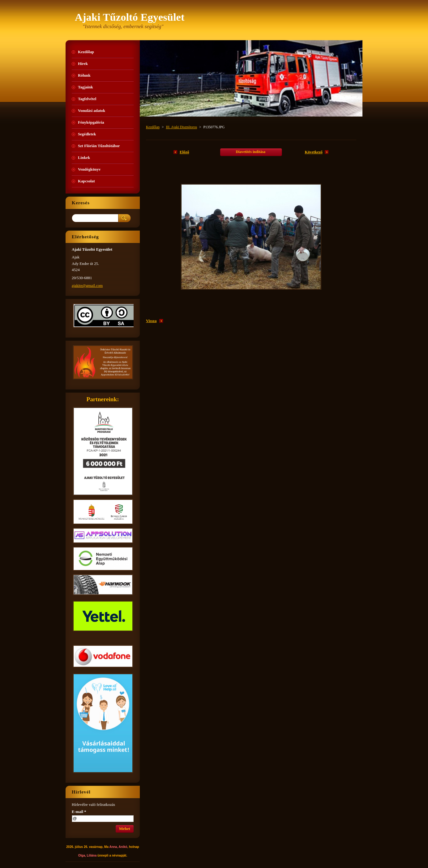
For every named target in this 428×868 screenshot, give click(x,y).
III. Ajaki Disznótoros (181, 127)
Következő (314, 152)
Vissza (151, 321)
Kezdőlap (153, 127)
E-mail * (79, 812)
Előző (184, 152)
